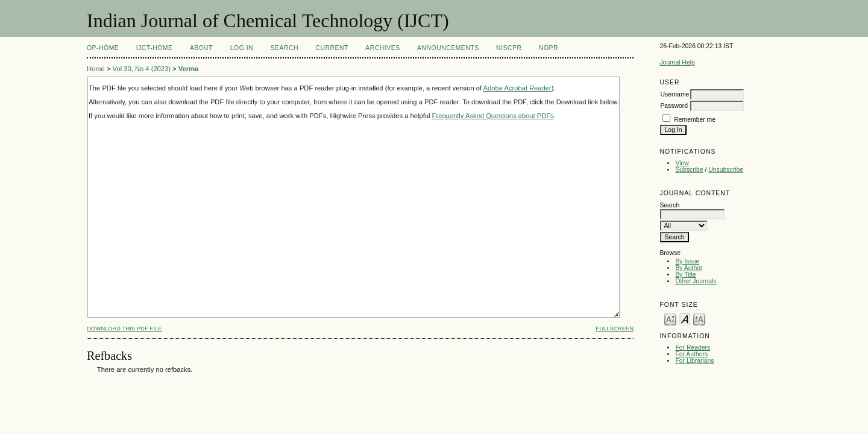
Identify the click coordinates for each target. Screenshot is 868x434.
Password (674, 106)
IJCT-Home (155, 48)
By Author (689, 268)
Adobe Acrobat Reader (517, 88)
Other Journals (696, 281)
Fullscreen (615, 328)
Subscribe (689, 170)
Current (332, 48)
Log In (242, 48)
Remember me (695, 120)
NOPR (549, 48)
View (682, 163)
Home (96, 69)
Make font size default (685, 319)
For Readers (693, 348)
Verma (189, 69)
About (201, 48)
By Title (685, 275)
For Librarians (694, 361)
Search (285, 48)
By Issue (687, 261)
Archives (382, 48)
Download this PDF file (124, 328)
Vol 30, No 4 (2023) (142, 69)
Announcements (448, 48)
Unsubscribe (726, 170)
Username (675, 94)
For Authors (691, 354)
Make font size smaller (670, 319)
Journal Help (677, 62)
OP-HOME (103, 48)
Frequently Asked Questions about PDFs (493, 116)
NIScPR (509, 48)
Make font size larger (699, 319)
